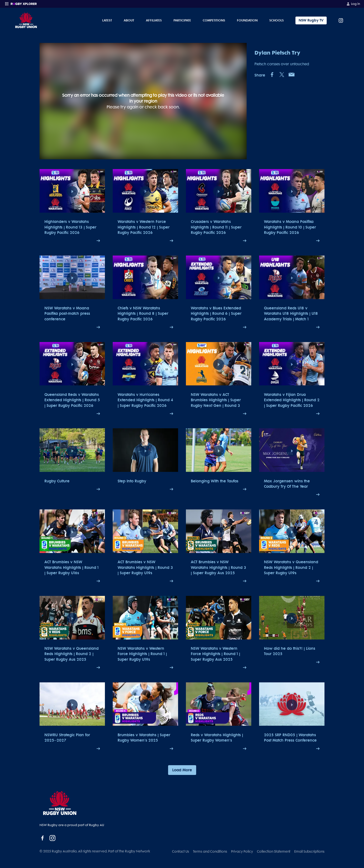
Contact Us (181, 851)
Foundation (247, 20)
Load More (182, 770)
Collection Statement (274, 851)
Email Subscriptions (309, 851)
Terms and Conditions (210, 851)
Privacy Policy (242, 851)
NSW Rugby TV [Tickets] (311, 20)
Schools (277, 20)
